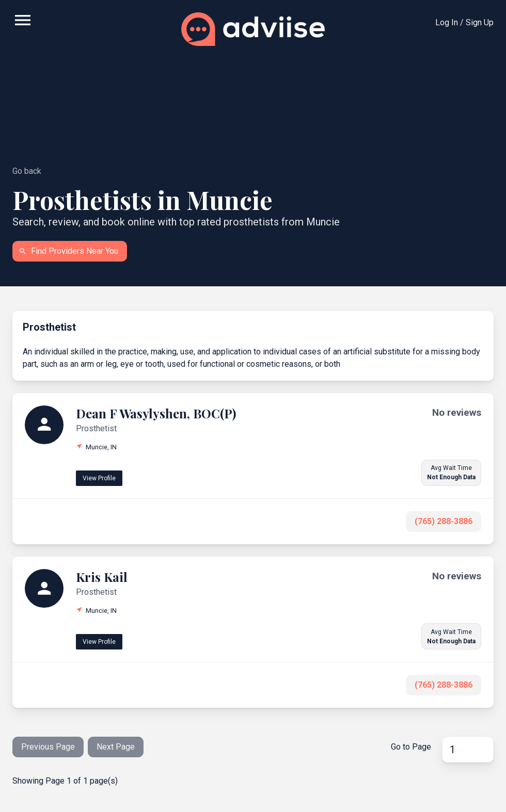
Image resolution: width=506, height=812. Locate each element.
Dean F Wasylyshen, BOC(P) (156, 413)
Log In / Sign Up (464, 22)
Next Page (116, 747)
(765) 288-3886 (444, 521)
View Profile (99, 478)
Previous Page (48, 747)
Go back (27, 171)
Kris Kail (102, 577)
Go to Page (411, 747)
